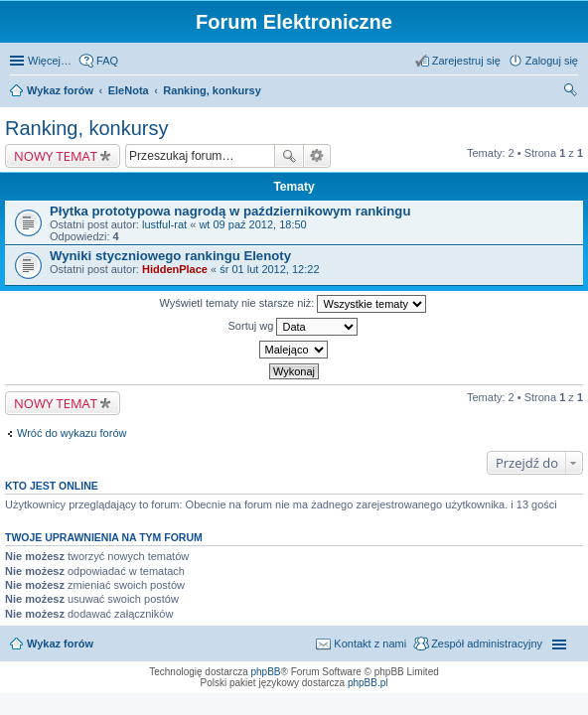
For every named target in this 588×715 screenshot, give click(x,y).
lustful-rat (164, 224)
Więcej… (50, 61)
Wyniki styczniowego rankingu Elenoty (170, 256)
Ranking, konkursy (212, 90)
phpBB (266, 672)
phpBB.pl (368, 683)
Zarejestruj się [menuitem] (466, 61)
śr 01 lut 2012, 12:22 (269, 269)
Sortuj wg (294, 327)
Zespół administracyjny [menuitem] (487, 643)
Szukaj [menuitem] (571, 92)
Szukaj (289, 156)
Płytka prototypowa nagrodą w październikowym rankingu (230, 211)
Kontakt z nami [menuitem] (370, 643)
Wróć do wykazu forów (72, 433)
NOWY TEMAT (56, 156)
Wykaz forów (60, 90)
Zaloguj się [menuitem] (552, 61)
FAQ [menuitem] (107, 61)
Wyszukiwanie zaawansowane (317, 156)
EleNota (129, 90)
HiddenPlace (175, 269)
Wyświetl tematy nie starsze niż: (294, 304)
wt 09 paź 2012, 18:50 (252, 224)
